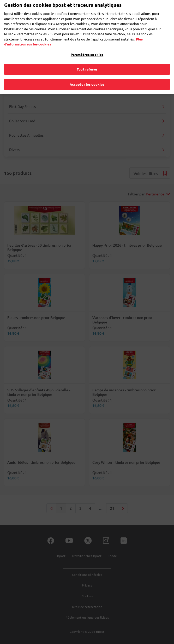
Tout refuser (87, 62)
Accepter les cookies (87, 76)
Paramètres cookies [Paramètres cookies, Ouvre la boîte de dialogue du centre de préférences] (87, 47)
